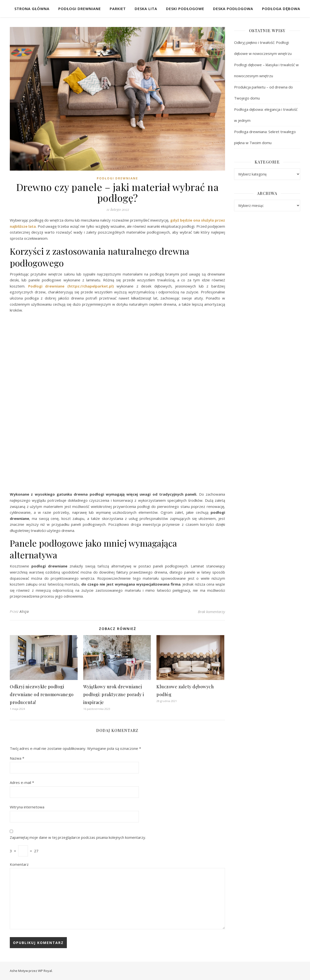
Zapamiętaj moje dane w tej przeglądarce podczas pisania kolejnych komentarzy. (78, 837)
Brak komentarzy (211, 612)
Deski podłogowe (185, 9)
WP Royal (45, 971)
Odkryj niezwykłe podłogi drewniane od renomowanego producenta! (42, 694)
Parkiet (118, 9)
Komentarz (19, 864)
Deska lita (146, 9)
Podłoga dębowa (281, 9)
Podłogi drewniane (80, 9)
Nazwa (17, 758)
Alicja (24, 611)
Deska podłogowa (233, 9)
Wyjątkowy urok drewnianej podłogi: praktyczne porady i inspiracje (114, 694)
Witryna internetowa (27, 807)
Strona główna (32, 9)
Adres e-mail (22, 782)
